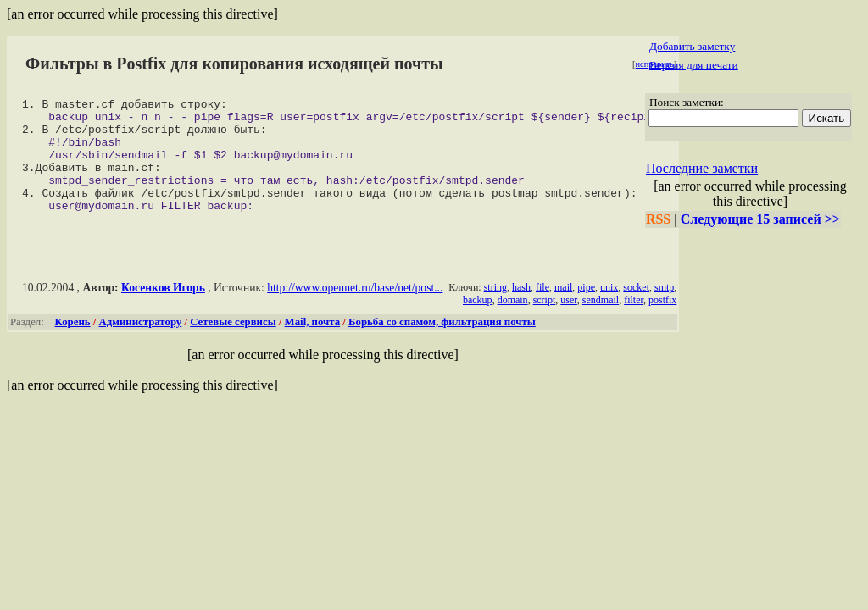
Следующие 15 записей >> (760, 219)
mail (563, 310)
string (495, 310)
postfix (662, 323)
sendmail (601, 323)
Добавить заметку (692, 46)
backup (478, 323)
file (542, 310)
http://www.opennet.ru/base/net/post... (355, 311)
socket (636, 310)
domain (513, 323)
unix (609, 310)
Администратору (141, 345)
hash (521, 310)
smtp (664, 310)
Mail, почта (312, 345)
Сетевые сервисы (233, 345)
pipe (586, 310)
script (545, 323)
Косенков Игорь (163, 311)
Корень (73, 345)
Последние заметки (702, 168)
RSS (658, 219)
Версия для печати (694, 65)
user (569, 323)
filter (634, 323)
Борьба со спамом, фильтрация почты (442, 345)
